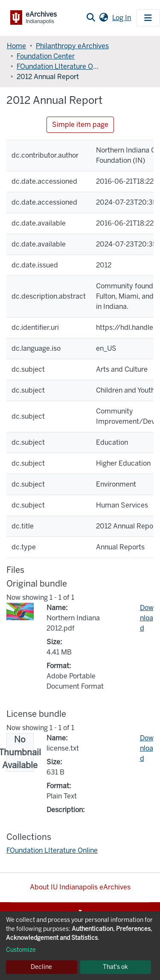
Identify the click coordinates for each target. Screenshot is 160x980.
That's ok (115, 967)
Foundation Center (46, 56)
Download (147, 618)
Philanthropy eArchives (72, 46)
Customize (21, 950)
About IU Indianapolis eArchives (80, 887)
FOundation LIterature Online (59, 66)
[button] (103, 18)
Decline (41, 967)
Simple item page (80, 125)
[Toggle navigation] (148, 18)
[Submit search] (91, 18)
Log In (122, 18)
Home (16, 46)
